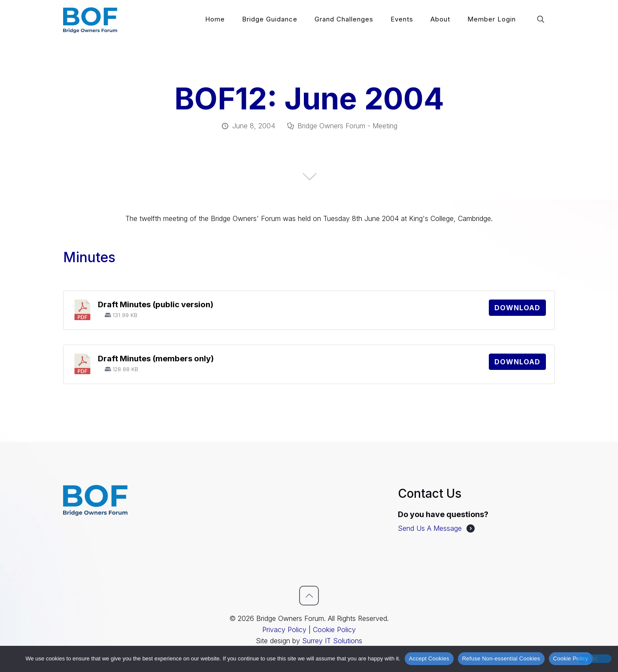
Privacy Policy (284, 630)
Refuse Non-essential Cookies (501, 658)
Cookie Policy (334, 630)
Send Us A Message (430, 528)
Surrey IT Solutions (332, 641)
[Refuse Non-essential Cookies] (594, 659)
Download (517, 308)
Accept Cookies (429, 658)
